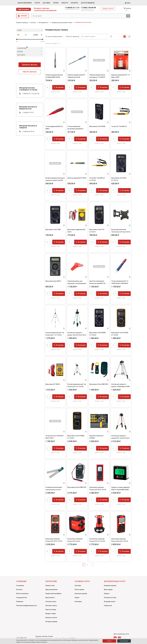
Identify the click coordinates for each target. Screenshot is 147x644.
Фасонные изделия (81, 594)
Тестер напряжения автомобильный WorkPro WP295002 (75, 129)
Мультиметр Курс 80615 (53, 281)
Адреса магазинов (25, 3)
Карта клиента (50, 598)
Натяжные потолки (110, 598)
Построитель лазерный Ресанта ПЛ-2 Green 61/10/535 (75, 541)
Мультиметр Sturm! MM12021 (99, 384)
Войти (128, 3)
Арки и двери (108, 590)
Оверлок (107, 594)
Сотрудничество (22, 598)
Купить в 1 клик (55, 92)
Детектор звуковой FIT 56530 (77, 178)
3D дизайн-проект (110, 602)
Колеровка (78, 602)
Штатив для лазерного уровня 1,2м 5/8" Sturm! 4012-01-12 (77, 335)
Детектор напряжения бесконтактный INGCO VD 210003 (97, 283)
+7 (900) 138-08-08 (88, 8)
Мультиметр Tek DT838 (53, 230)
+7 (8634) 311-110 (72, 8)
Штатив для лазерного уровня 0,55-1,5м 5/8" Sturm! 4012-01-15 (120, 438)
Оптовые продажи (51, 622)
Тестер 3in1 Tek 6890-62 (119, 126)
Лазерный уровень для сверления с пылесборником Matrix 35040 (77, 283)
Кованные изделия (110, 586)
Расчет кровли (79, 590)
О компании (20, 586)
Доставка (46, 3)
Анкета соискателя (22, 594)
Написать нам (50, 586)
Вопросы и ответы (51, 618)
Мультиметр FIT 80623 (53, 384)
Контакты (74, 3)
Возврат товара (51, 614)
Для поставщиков (88, 3)
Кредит (77, 598)
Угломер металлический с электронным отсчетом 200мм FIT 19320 (54, 490)
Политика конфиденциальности (27, 606)
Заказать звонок (108, 9)
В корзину (59, 87)
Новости (65, 3)
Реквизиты (20, 602)
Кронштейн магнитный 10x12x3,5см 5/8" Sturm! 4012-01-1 (121, 232)
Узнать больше (124, 641)
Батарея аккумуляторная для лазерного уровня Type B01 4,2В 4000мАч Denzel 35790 (55, 180)
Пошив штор (108, 606)
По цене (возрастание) (54, 36)
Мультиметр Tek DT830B (97, 126)
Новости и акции (51, 610)
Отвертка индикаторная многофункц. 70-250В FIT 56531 (97, 77)
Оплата (56, 3)
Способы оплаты (51, 602)
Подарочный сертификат (53, 594)
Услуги (37, 3)
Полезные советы (51, 606)
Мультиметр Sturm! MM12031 (77, 487)
